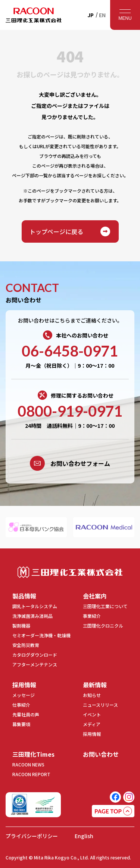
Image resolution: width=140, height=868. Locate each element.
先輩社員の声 (26, 714)
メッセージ (24, 695)
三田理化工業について (105, 606)
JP (91, 15)
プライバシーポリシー (32, 836)
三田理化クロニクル (103, 626)
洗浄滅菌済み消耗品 (32, 616)
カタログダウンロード (35, 655)
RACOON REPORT (31, 774)
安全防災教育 (26, 645)
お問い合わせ (101, 754)
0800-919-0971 (70, 411)
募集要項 (21, 724)
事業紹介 (92, 616)
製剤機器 (21, 626)
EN (102, 15)
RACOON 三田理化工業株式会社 (34, 15)
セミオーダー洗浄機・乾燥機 (41, 635)
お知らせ (92, 695)
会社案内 (95, 596)
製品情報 (24, 596)
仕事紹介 (21, 705)
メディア (92, 724)
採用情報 (24, 685)
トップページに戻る (70, 231)
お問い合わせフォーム (70, 463)
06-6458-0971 (70, 351)
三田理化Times (33, 754)
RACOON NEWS (28, 764)
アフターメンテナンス (35, 664)
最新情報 (95, 685)
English (84, 836)
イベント (92, 714)
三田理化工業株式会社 (70, 572)
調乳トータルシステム (35, 606)
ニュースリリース (100, 705)
